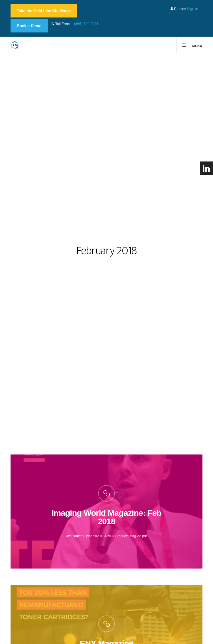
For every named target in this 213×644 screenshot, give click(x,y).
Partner (184, 9)
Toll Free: (75, 24)
